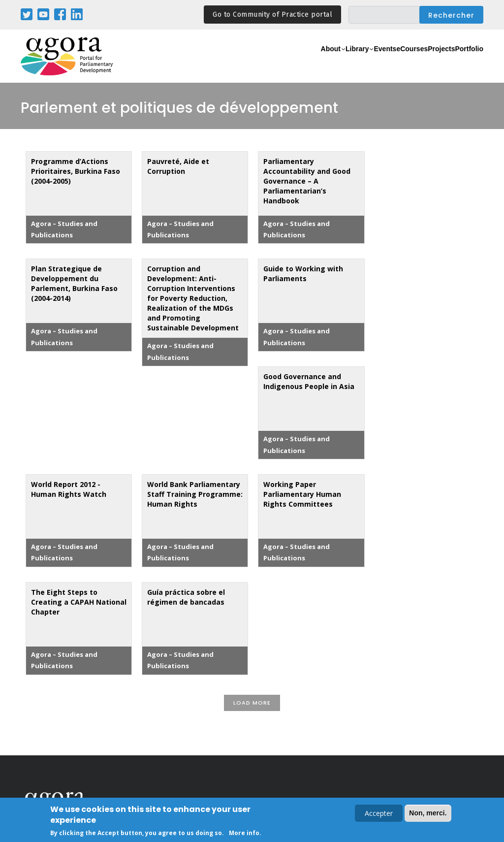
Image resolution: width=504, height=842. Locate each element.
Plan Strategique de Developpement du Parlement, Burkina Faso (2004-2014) (74, 283)
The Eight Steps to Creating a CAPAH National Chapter (79, 602)
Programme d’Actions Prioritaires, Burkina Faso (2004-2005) (76, 171)
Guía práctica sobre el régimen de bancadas (186, 597)
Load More (252, 703)
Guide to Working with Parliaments (303, 274)
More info (244, 833)
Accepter (379, 814)
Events (340, 62)
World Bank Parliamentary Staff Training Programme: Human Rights (195, 494)
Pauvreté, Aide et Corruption (178, 166)
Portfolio (463, 62)
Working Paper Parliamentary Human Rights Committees (302, 494)
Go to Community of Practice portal (272, 15)
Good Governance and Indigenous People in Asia (309, 381)
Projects (423, 62)
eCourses (380, 62)
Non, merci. (428, 813)
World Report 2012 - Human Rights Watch (69, 489)
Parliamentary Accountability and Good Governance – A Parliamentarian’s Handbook (307, 181)
